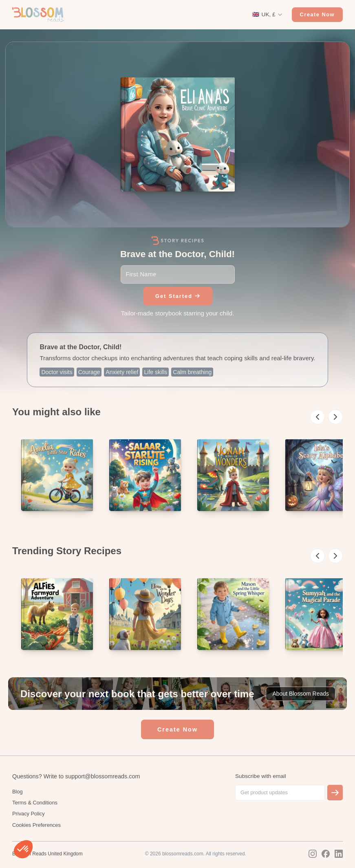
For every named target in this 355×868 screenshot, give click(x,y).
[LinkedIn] (339, 854)
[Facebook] (326, 854)
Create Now (317, 14)
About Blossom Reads (301, 694)
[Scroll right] (335, 417)
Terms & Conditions (35, 803)
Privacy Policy (29, 814)
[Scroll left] (318, 417)
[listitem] (57, 475)
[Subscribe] (335, 793)
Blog (18, 792)
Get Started (177, 296)
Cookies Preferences (36, 825)
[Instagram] (313, 854)
